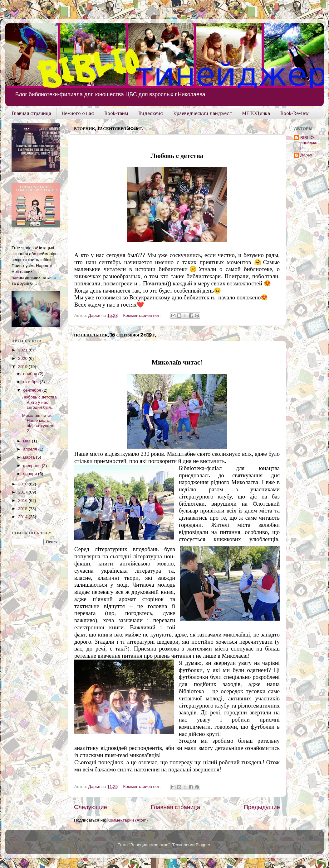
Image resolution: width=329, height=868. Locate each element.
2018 (23, 484)
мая (27, 441)
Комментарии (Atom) (128, 820)
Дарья (306, 155)
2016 (23, 501)
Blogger (203, 845)
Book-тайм (116, 113)
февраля (32, 466)
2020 (23, 358)
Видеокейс (151, 113)
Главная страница (31, 113)
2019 (23, 367)
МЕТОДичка (256, 113)
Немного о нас (78, 113)
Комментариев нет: (143, 315)
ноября (31, 374)
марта (29, 457)
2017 (23, 492)
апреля (31, 449)
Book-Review (295, 113)
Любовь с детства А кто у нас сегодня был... (39, 402)
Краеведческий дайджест (203, 113)
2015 (23, 509)
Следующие (91, 807)
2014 (23, 517)
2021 (23, 350)
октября (31, 382)
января (31, 474)
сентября (33, 390)
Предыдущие (262, 807)
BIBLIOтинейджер (309, 143)
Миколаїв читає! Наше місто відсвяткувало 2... (38, 423)
